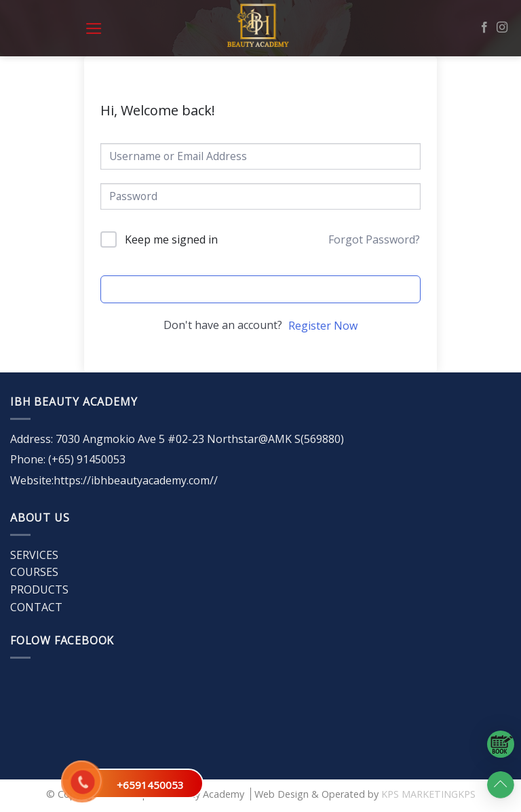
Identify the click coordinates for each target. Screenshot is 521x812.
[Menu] (94, 28)
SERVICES (34, 555)
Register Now (323, 326)
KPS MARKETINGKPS (428, 794)
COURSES (34, 572)
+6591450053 (150, 785)
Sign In (260, 289)
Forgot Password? (374, 239)
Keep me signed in (171, 239)
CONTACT (36, 607)
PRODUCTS (39, 589)
